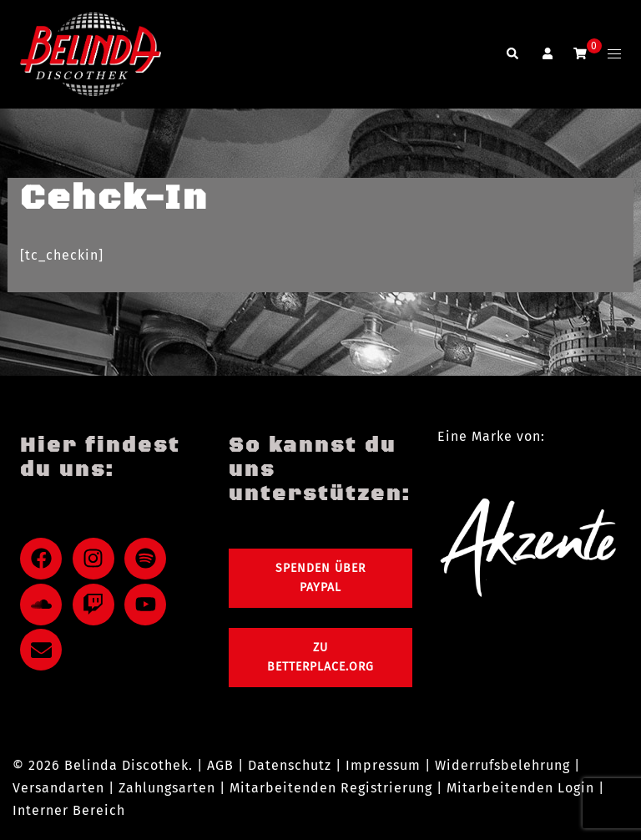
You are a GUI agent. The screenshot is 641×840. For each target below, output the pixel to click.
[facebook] (44, 559)
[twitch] (97, 605)
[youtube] (149, 605)
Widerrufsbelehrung (502, 765)
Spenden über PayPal (320, 578)
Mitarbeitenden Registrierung (331, 788)
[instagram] (97, 559)
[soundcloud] (44, 605)
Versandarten (58, 788)
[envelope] (44, 650)
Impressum (383, 765)
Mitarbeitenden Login (520, 788)
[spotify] (149, 559)
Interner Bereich (69, 810)
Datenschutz (290, 765)
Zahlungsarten (167, 788)
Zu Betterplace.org (320, 658)
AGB (220, 765)
